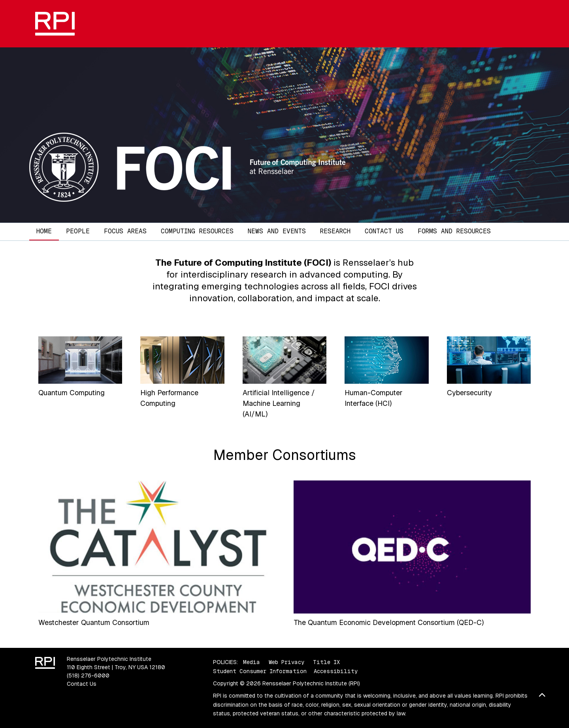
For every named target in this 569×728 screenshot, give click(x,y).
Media (252, 662)
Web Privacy (286, 662)
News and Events (277, 231)
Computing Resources (197, 231)
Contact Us (384, 231)
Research (335, 231)
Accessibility (336, 671)
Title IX (326, 662)
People (78, 231)
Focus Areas (125, 231)
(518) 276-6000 (88, 675)
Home (44, 231)
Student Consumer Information (260, 671)
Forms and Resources (454, 231)
